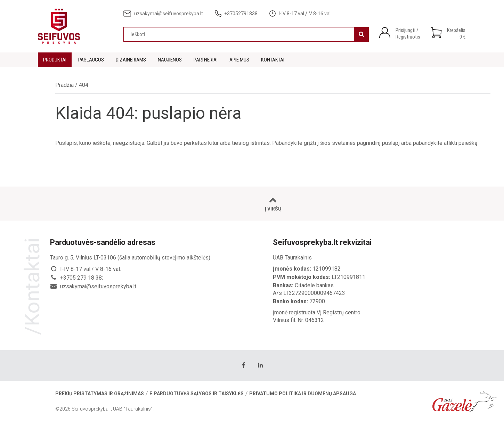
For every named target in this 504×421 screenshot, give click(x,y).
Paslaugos (91, 60)
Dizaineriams (131, 60)
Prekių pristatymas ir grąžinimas (100, 394)
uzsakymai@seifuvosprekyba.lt (98, 286)
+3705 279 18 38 (81, 278)
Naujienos (170, 60)
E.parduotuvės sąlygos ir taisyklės (197, 394)
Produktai (55, 60)
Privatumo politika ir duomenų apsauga (303, 394)
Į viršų (273, 204)
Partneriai (206, 60)
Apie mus (239, 60)
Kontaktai (273, 60)
